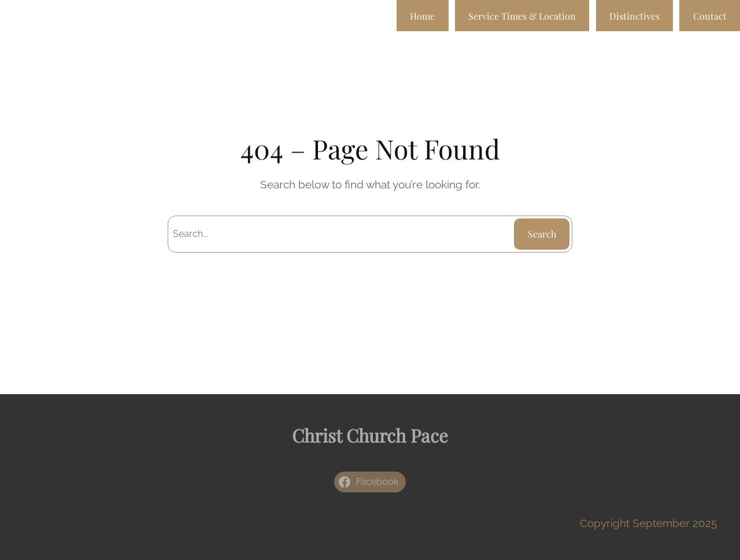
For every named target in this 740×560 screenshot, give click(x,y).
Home (422, 16)
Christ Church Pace (370, 435)
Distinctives (634, 16)
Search (542, 234)
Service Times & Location (522, 16)
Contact (710, 16)
